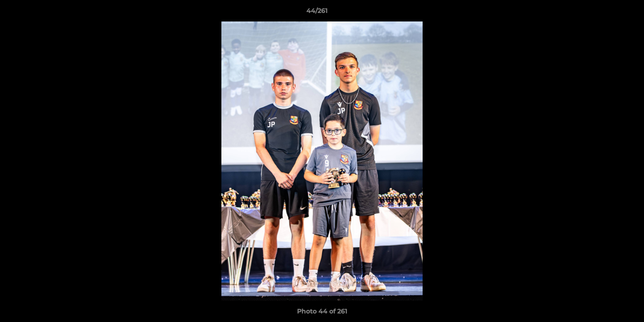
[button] (606, 13)
